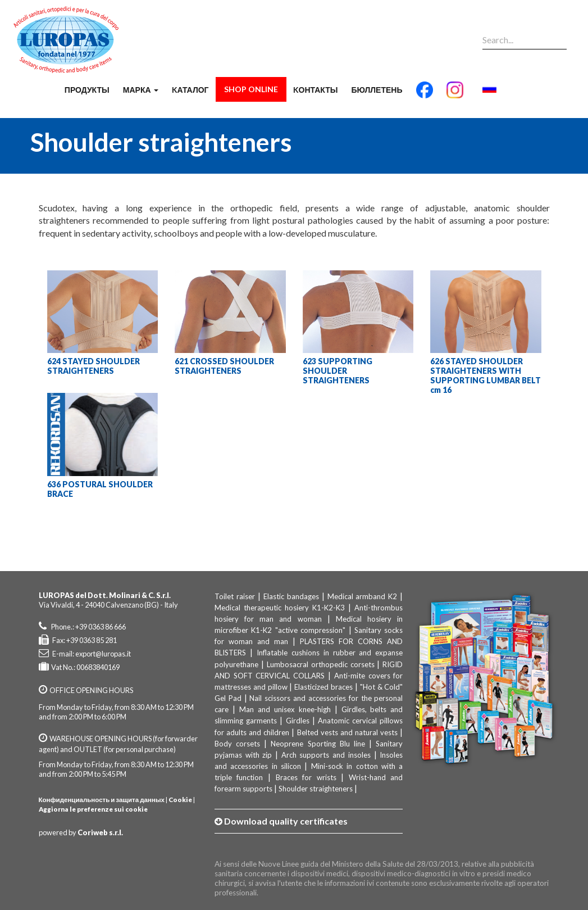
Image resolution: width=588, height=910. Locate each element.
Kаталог (190, 90)
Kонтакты (316, 90)
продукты (87, 90)
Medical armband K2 (363, 596)
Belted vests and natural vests (348, 732)
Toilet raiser (235, 596)
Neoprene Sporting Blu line (318, 744)
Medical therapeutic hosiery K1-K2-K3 (280, 608)
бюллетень (377, 90)
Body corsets (237, 744)
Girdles (298, 721)
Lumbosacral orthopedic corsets (321, 664)
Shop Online (251, 89)
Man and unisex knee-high (285, 709)
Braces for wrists (306, 777)
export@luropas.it (103, 654)
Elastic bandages (291, 596)
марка (141, 90)
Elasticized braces (323, 687)
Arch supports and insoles (326, 755)
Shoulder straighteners (316, 789)
